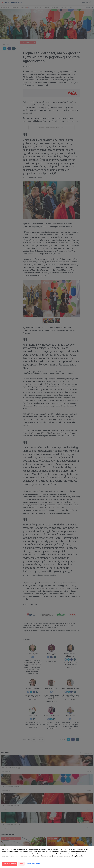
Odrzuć (21, 864)
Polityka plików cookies (33, 864)
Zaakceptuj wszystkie (10, 864)
